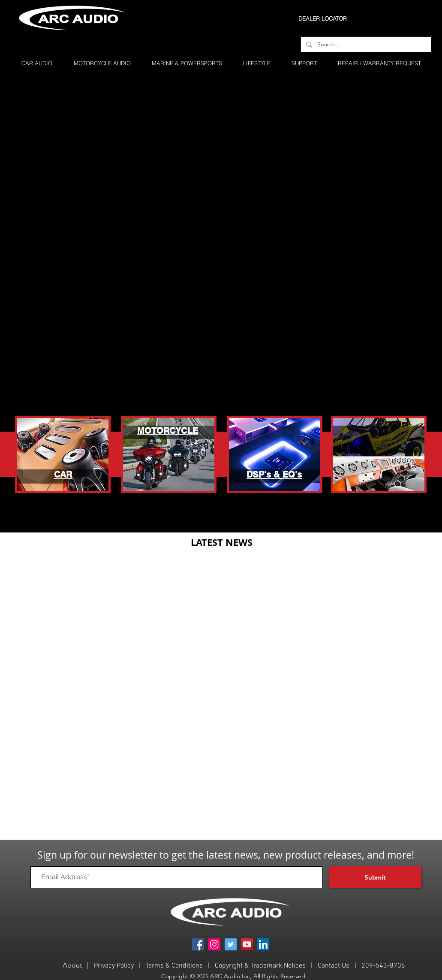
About (72, 965)
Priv (99, 966)
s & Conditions (182, 966)
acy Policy (119, 966)
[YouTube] (247, 944)
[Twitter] (231, 944)
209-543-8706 (383, 966)
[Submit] (375, 877)
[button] (304, 63)
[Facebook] (198, 944)
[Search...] (365, 45)
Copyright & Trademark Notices (261, 966)
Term (153, 966)
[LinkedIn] (263, 944)
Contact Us (334, 966)
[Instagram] (214, 944)
